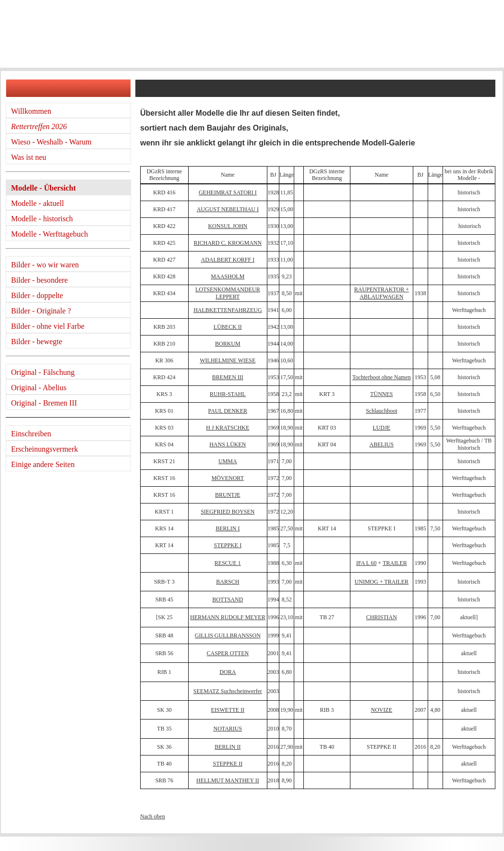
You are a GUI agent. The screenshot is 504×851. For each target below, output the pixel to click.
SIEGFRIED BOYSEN (228, 512)
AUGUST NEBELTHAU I (228, 209)
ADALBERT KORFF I (228, 260)
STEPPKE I (228, 545)
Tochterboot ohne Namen (382, 377)
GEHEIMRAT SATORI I (228, 192)
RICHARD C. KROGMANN (228, 243)
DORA (228, 672)
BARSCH (228, 582)
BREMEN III (228, 377)
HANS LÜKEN (228, 444)
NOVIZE (382, 710)
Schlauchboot (381, 411)
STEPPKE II (228, 764)
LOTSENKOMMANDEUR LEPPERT (228, 293)
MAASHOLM (228, 276)
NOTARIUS (228, 729)
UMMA (228, 461)
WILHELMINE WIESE (228, 360)
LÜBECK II (228, 327)
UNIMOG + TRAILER (382, 582)
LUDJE (382, 428)
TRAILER (395, 563)
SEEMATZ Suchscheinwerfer (228, 691)
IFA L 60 (366, 563)
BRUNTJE (228, 495)
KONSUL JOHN (228, 226)
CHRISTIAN (382, 617)
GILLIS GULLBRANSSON (228, 635)
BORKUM (228, 344)
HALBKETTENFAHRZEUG (228, 310)
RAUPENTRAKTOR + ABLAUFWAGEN (382, 293)
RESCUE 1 (228, 563)
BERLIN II (228, 747)
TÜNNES (381, 394)
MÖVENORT (228, 478)
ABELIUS (382, 444)
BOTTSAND (228, 599)
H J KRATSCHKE (228, 428)
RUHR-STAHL (228, 394)
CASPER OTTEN (228, 653)
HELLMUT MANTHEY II (228, 780)
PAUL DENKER (228, 411)
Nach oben (153, 816)
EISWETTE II (228, 710)
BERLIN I (228, 528)
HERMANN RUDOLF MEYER (228, 617)
